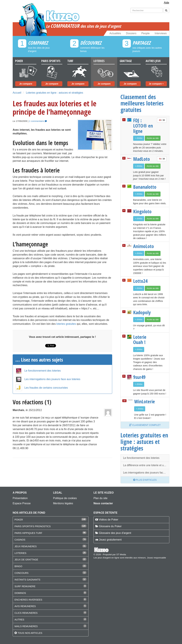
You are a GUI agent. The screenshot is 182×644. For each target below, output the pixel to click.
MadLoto (141, 159)
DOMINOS (20, 593)
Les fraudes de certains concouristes (46, 387)
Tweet (49, 346)
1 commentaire (38, 121)
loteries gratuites (66, 324)
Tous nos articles (30, 633)
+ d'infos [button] (139, 138)
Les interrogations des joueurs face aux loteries (52, 378)
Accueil (17, 93)
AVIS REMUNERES (25, 606)
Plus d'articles (145, 480)
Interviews (161, 33)
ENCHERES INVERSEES (28, 600)
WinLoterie (144, 401)
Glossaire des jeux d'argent (115, 533)
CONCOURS (21, 573)
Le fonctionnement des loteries (42, 370)
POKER (19, 520)
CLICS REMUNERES (26, 613)
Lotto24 (140, 281)
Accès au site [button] (153, 138)
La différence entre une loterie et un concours (146, 465)
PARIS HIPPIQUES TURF (28, 533)
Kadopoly (142, 312)
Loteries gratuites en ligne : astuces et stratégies (54, 93)
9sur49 (139, 377)
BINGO (18, 566)
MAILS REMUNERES (26, 626)
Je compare (26, 84)
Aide (166, 3)
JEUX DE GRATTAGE (26, 560)
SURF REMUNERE (25, 586)
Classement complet (145, 425)
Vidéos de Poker (108, 520)
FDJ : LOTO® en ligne (143, 126)
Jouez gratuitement (110, 540)
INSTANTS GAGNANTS (27, 580)
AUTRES (19, 620)
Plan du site (100, 498)
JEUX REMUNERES (26, 546)
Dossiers (131, 33)
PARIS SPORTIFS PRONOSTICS (33, 526)
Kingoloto (142, 211)
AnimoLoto (143, 246)
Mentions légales (63, 503)
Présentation (20, 498)
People (145, 33)
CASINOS (20, 540)
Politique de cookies (65, 498)
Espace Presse (22, 503)
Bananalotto (144, 187)
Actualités (115, 33)
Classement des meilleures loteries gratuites (142, 103)
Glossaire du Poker (110, 526)
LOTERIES (20, 553)
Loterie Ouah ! (140, 340)
